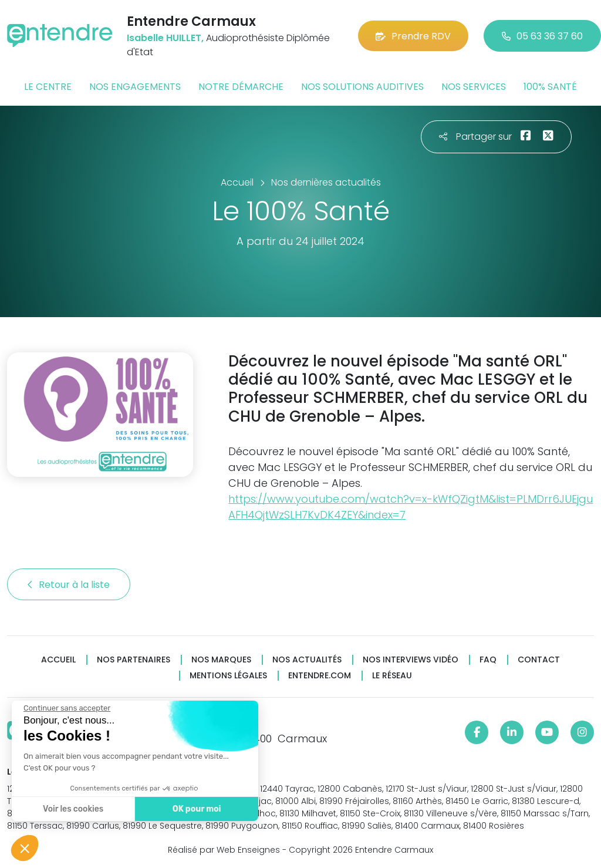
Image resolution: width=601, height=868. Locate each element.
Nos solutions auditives (362, 87)
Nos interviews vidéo (411, 660)
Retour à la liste (69, 585)
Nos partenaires (134, 660)
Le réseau (392, 676)
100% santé (550, 87)
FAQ (488, 660)
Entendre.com (320, 676)
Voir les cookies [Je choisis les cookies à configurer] (72, 809)
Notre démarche (241, 87)
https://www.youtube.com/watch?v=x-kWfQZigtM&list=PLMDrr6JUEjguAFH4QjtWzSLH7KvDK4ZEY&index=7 (411, 507)
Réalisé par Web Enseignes (224, 850)
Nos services (474, 87)
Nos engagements (135, 87)
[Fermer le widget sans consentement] (66, 708)
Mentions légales (228, 676)
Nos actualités (307, 660)
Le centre (48, 87)
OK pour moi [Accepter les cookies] (195, 809)
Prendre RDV (413, 36)
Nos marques (221, 660)
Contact (539, 660)
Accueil (58, 660)
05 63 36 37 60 (542, 36)
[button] (25, 848)
